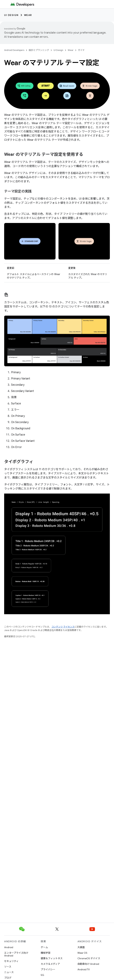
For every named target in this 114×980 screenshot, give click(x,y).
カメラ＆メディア (50, 964)
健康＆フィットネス (52, 958)
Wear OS (82, 953)
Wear (28, 15)
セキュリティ (11, 961)
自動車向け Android (88, 964)
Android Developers (14, 50)
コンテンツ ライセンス (63, 627)
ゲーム (44, 947)
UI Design (11, 15)
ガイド (81, 50)
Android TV (84, 969)
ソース (8, 967)
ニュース (9, 972)
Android (9, 947)
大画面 (81, 947)
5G (42, 975)
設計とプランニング (39, 50)
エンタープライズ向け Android (16, 954)
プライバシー (48, 969)
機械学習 (46, 953)
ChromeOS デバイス (89, 958)
